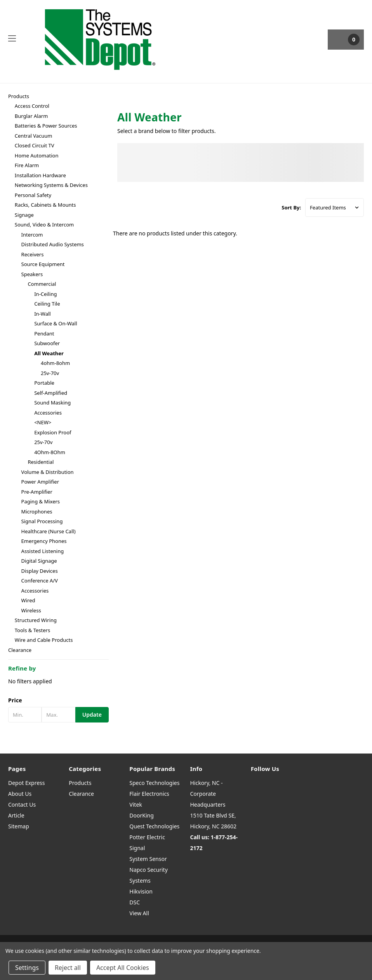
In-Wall (42, 314)
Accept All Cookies (123, 968)
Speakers (32, 274)
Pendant (44, 334)
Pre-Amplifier (37, 492)
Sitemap (19, 826)
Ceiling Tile (47, 304)
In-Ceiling (45, 294)
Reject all (68, 968)
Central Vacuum (34, 136)
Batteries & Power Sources (46, 126)
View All (139, 913)
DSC (135, 902)
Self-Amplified (51, 393)
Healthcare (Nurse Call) (49, 531)
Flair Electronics (149, 794)
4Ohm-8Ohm (50, 452)
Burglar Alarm (31, 116)
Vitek (136, 805)
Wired (28, 600)
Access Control (32, 106)
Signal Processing (42, 521)
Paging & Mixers (41, 501)
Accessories (48, 413)
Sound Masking (52, 403)
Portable (44, 383)
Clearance (20, 650)
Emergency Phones (44, 541)
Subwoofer (47, 343)
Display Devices (40, 571)
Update (92, 715)
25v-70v (50, 373)
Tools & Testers (32, 630)
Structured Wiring (36, 620)
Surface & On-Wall (56, 323)
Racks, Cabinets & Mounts (45, 205)
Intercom (32, 235)
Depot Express (27, 783)
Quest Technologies (154, 826)
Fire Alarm (27, 165)
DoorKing (141, 815)
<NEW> (43, 422)
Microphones (37, 512)
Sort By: (291, 207)
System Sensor (148, 859)
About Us (20, 794)
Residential (41, 462)
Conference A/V (40, 581)
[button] (58, 700)
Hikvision (141, 891)
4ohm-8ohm (55, 363)
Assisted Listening (43, 551)
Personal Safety (33, 195)
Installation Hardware (40, 175)
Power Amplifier (40, 482)
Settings (27, 968)
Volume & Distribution (48, 472)
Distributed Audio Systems (53, 244)
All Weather (49, 353)
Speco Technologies (154, 783)
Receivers (33, 254)
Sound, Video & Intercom (44, 225)
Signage (24, 215)
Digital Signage (39, 561)
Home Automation (37, 156)
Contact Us (22, 805)
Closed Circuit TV (35, 145)
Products (19, 96)
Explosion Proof (53, 432)
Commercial (42, 284)
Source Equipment (43, 264)
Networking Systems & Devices (51, 185)
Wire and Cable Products (44, 640)
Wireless (31, 610)
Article (16, 815)
